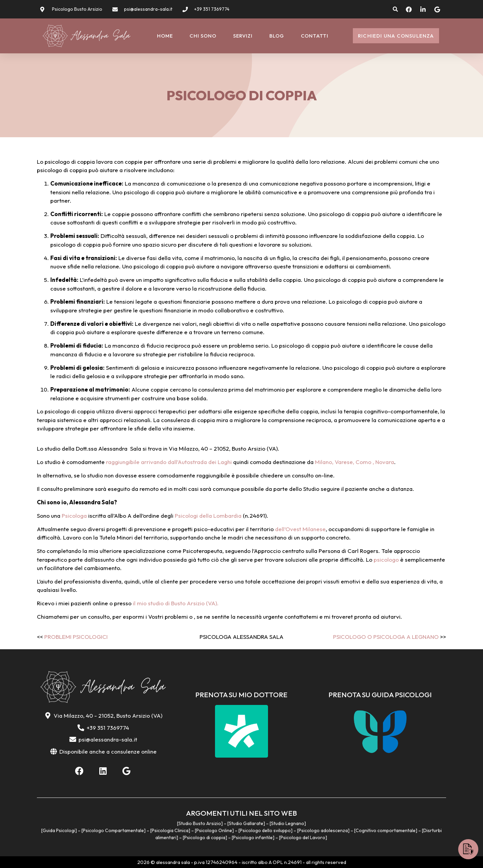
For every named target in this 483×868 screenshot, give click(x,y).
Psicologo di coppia (205, 837)
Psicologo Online (214, 830)
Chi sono (203, 36)
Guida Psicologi (59, 830)
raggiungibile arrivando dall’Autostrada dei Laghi (169, 462)
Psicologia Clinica (170, 830)
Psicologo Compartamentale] (114, 830)
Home (165, 36)
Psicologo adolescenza (323, 830)
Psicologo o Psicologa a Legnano (386, 637)
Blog (277, 36)
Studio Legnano (288, 823)
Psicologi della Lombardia (208, 516)
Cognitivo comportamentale (386, 830)
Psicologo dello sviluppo (265, 830)
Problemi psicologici (76, 637)
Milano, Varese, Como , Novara (355, 462)
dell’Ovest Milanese (300, 529)
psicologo (386, 559)
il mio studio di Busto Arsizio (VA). (175, 603)
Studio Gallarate (246, 823)
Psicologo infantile (253, 837)
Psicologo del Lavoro (303, 837)
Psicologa (74, 516)
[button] (395, 9)
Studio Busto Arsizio (200, 823)
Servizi (243, 36)
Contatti (315, 36)
